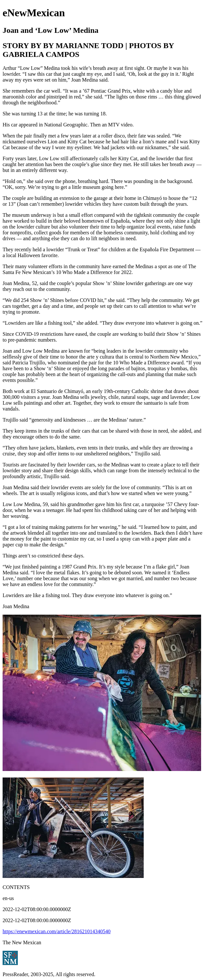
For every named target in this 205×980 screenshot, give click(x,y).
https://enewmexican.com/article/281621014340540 (57, 931)
